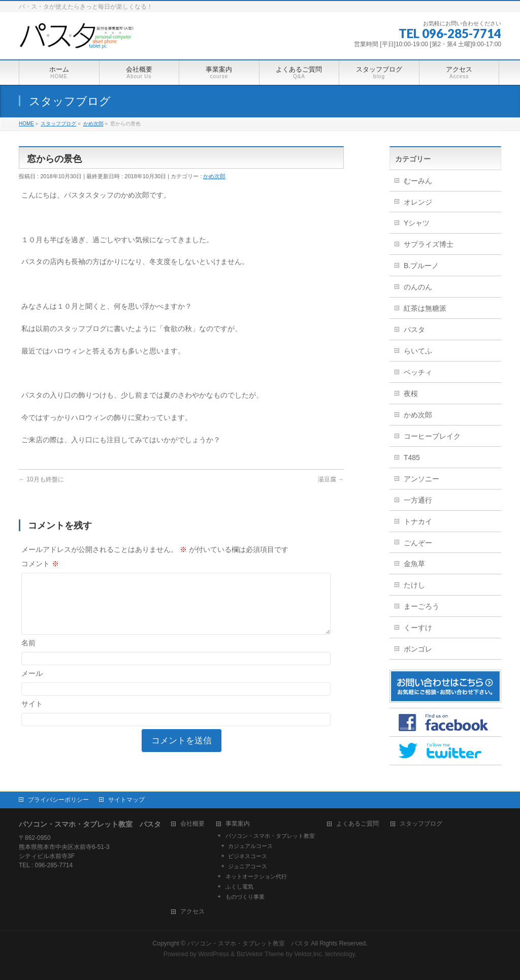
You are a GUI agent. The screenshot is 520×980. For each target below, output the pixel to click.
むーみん (418, 181)
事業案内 (238, 824)
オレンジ (418, 202)
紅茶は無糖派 (425, 308)
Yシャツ (417, 223)
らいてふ (418, 351)
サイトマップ (126, 800)
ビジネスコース (248, 856)
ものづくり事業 (245, 897)
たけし (414, 585)
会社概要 (192, 824)
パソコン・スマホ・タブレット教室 (270, 836)
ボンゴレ (418, 649)
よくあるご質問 (357, 824)
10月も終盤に (41, 479)
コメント (40, 564)
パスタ (414, 330)
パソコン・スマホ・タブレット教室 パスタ (248, 943)
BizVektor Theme (261, 954)
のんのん (418, 287)
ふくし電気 (239, 887)
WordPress (214, 954)
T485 (412, 458)
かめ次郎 (214, 176)
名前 (28, 655)
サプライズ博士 (429, 244)
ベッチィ (418, 372)
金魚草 (414, 564)
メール (32, 685)
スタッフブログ (421, 824)
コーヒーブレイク (432, 436)
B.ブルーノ (421, 266)
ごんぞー (418, 543)
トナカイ (418, 521)
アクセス (192, 912)
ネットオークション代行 (256, 876)
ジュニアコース (248, 866)
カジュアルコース (250, 846)
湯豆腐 (331, 479)
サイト (32, 716)
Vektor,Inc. (309, 954)
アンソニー (421, 479)
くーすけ (418, 628)
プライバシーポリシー (58, 800)
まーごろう (421, 606)
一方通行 (418, 500)
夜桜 (411, 394)
